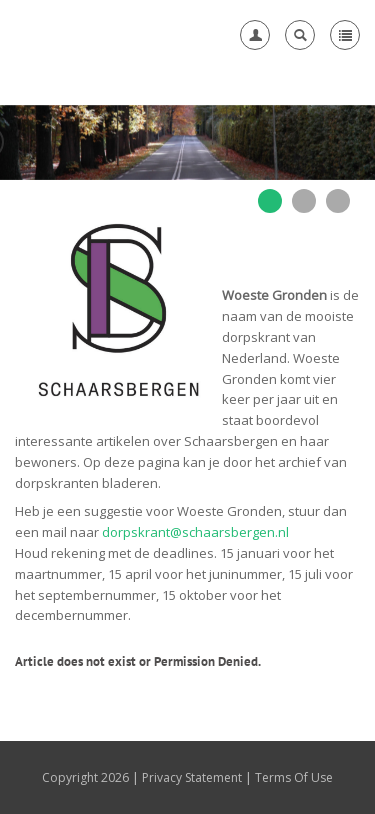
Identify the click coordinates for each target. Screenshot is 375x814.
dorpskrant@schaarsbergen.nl (195, 532)
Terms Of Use (294, 777)
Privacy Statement (192, 777)
